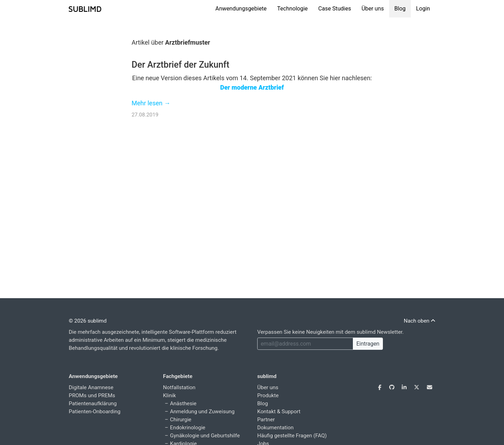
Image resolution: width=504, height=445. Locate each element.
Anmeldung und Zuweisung (202, 412)
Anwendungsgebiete (241, 9)
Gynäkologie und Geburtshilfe (205, 436)
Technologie (292, 9)
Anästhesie (183, 403)
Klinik (169, 395)
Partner (266, 420)
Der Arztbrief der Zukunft (180, 65)
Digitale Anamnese (91, 387)
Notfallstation (179, 387)
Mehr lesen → (151, 103)
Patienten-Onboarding (95, 412)
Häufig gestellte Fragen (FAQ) (292, 436)
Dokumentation (275, 428)
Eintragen (368, 344)
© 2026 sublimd (88, 321)
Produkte (268, 395)
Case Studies (335, 9)
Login (423, 9)
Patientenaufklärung (93, 403)
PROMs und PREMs (92, 395)
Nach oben (420, 321)
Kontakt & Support (279, 412)
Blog (400, 9)
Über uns (373, 9)
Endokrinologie (188, 428)
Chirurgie (181, 420)
